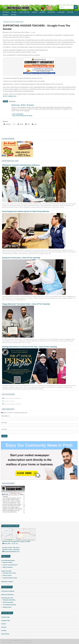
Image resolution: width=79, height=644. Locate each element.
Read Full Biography (18, 114)
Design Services (7, 607)
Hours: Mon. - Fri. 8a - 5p (10, 544)
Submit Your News (6, 571)
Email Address (5, 416)
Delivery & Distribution (8, 595)
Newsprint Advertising (9, 600)
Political (70, 12)
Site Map (4, 630)
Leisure (14, 12)
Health (34, 12)
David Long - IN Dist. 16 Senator (22, 32)
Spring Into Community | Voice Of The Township (21, 258)
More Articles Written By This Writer (22, 116)
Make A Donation (8, 567)
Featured (6, 12)
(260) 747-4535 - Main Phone (11, 548)
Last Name (4, 429)
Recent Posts (12, 101)
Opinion (42, 12)
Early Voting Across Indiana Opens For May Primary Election (26, 211)
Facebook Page (5, 617)
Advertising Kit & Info (7, 598)
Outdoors (61, 12)
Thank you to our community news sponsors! (40, 75)
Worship (6, 15)
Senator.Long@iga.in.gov (10, 96)
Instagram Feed (6, 620)
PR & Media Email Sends (9, 605)
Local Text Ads (24, 12)
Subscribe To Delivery (7, 582)
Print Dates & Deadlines (8, 591)
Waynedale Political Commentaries (13, 22)
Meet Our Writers (8, 562)
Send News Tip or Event (9, 573)
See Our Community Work (10, 565)
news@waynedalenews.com (11, 552)
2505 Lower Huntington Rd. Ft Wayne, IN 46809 (16, 542)
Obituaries (51, 12)
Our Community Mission (8, 560)
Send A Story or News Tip (13, 398)
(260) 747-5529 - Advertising (11, 550)
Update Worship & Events (10, 578)
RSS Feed (4, 627)
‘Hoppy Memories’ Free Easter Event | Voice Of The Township (26, 304)
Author (5, 101)
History (14, 15)
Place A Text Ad (9, 401)
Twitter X (4, 624)
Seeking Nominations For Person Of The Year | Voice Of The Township (30, 347)
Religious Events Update (13, 404)
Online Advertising (8, 602)
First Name (4, 422)
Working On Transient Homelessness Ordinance (21, 165)
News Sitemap (5, 634)
